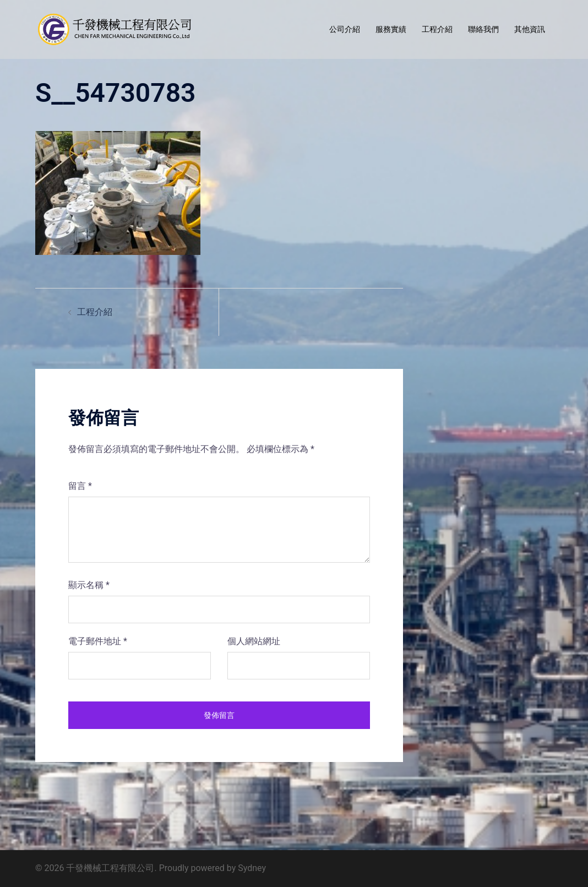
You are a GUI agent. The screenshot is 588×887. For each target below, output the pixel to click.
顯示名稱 (89, 585)
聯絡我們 (483, 29)
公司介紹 (345, 29)
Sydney (252, 868)
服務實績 (391, 29)
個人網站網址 (254, 641)
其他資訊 (530, 29)
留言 (80, 486)
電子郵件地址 (98, 641)
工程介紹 (437, 29)
